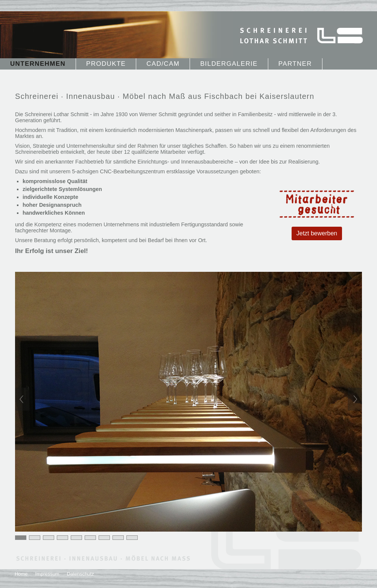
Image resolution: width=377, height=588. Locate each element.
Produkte (106, 64)
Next (355, 399)
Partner (295, 64)
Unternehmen (38, 64)
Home (21, 574)
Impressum (47, 574)
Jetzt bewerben (317, 233)
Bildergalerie (229, 64)
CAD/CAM (163, 64)
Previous (22, 399)
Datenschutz (81, 574)
